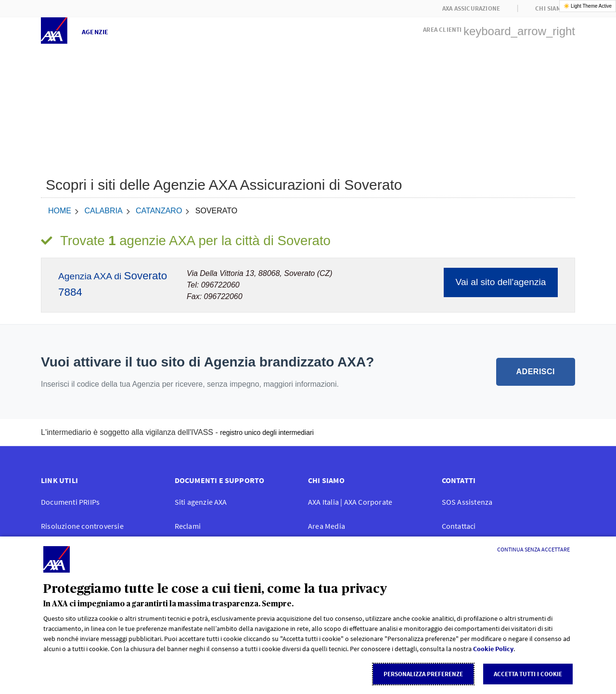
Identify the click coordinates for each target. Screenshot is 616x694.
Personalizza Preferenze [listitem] (423, 674)
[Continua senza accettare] (533, 550)
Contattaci (459, 526)
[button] (499, 28)
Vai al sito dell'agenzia (501, 282)
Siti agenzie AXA (201, 502)
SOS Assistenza (467, 502)
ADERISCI (536, 372)
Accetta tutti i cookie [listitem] (528, 674)
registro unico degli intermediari (267, 432)
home (60, 211)
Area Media (327, 526)
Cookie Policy (493, 649)
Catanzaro (159, 211)
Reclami (188, 526)
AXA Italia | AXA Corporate (350, 502)
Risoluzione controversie (82, 526)
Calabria (103, 211)
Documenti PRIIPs (70, 502)
